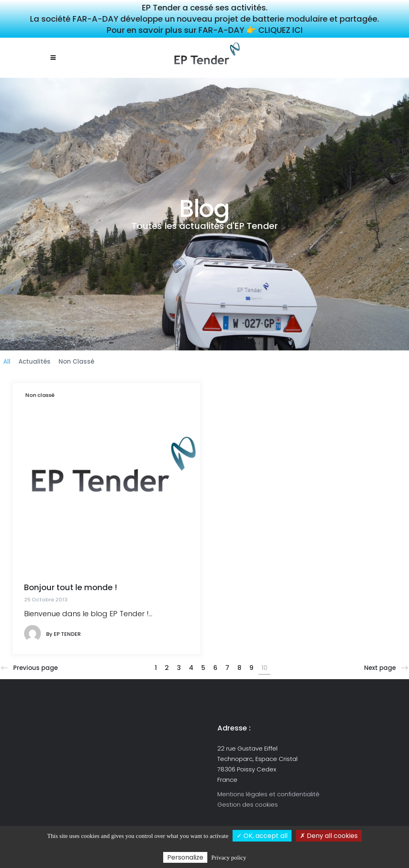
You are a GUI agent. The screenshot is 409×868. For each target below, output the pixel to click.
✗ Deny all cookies (329, 836)
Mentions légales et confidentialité (268, 794)
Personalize (185, 857)
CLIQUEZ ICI (280, 30)
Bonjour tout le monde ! (71, 587)
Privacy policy (229, 858)
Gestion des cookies (248, 804)
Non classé (40, 395)
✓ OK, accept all (262, 836)
